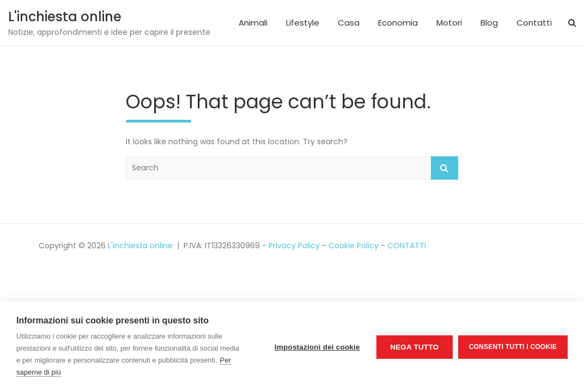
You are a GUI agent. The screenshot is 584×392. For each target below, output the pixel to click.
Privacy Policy (294, 246)
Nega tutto (414, 347)
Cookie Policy (354, 246)
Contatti (534, 23)
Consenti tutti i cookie (513, 347)
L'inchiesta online (65, 17)
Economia (398, 23)
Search (445, 168)
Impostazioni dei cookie (317, 347)
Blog (489, 23)
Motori (449, 23)
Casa (349, 23)
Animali (253, 23)
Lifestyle (303, 23)
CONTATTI (407, 246)
